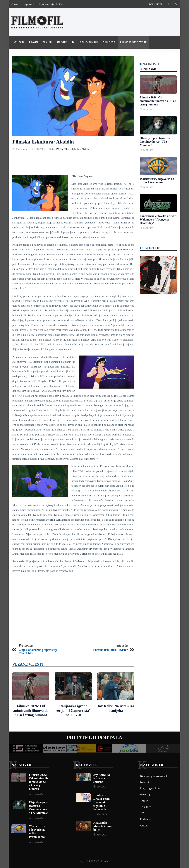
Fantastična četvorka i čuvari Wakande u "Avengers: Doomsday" (158, 219)
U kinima (145, 819)
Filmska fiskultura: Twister (110, 650)
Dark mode (156, 4)
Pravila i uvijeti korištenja (28, 55)
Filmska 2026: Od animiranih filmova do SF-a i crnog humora (31, 710)
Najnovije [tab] (152, 64)
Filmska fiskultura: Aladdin (43, 142)
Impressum (29, 4)
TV (73, 42)
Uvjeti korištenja (46, 4)
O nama (15, 4)
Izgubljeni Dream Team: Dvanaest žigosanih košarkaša (102, 802)
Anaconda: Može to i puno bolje (103, 826)
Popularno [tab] (148, 69)
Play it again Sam (89, 42)
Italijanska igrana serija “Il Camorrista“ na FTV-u (73, 710)
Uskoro (148, 248)
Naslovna (19, 42)
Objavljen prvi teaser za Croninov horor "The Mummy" (155, 142)
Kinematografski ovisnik (133, 42)
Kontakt (63, 4)
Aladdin (85, 149)
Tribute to (109, 42)
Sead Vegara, (58, 149)
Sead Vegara (21, 149)
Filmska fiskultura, (73, 149)
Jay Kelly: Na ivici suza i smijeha (102, 778)
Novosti (33, 42)
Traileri (47, 42)
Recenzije (62, 42)
